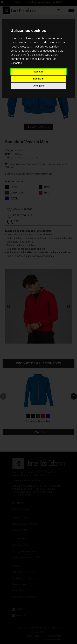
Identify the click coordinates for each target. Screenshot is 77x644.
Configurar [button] (39, 86)
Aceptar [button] (39, 72)
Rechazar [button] (38, 79)
